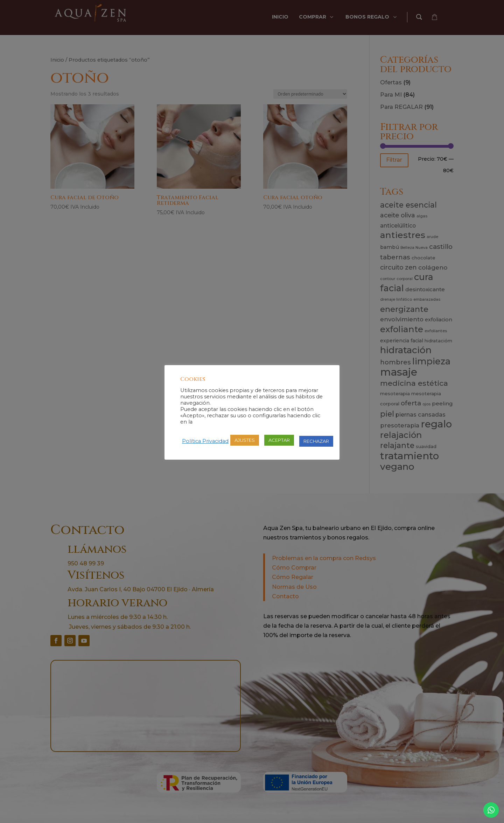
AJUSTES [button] (245, 440)
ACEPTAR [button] (279, 440)
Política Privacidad (205, 441)
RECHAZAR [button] (316, 441)
